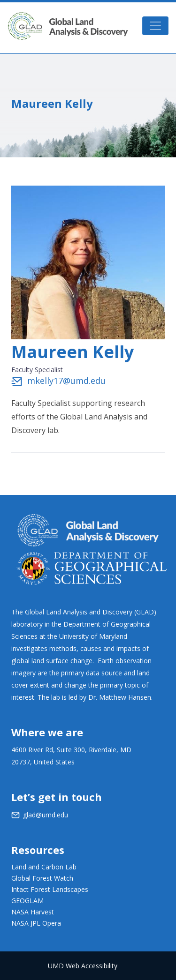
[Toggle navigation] (155, 26)
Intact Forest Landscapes (50, 889)
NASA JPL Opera (36, 923)
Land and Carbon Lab (44, 867)
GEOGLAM (27, 901)
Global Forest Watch (42, 878)
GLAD (68, 26)
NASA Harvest (33, 912)
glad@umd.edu (46, 815)
